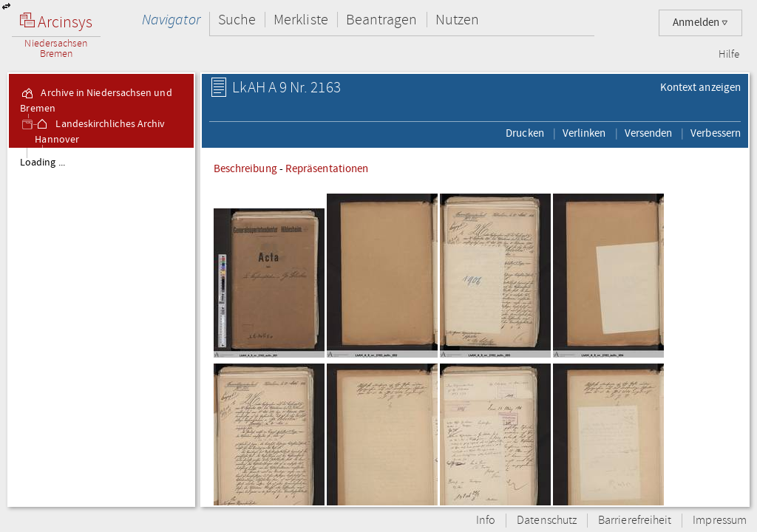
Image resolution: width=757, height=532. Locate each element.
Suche (237, 20)
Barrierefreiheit (635, 521)
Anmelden (700, 23)
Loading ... (43, 163)
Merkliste (301, 20)
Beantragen (382, 20)
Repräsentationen (327, 168)
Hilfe (729, 55)
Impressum (720, 521)
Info (486, 521)
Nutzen (457, 20)
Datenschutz (547, 521)
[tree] (101, 327)
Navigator (171, 20)
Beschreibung (245, 168)
